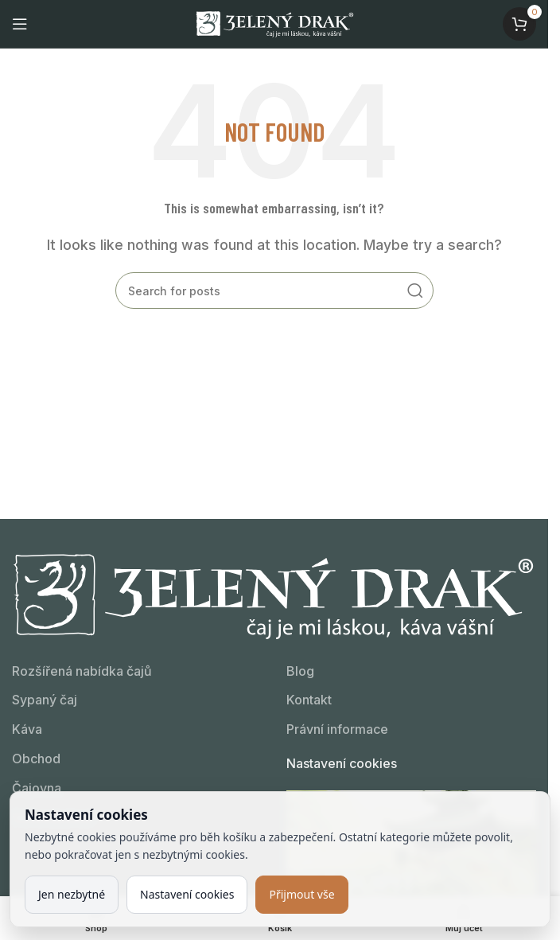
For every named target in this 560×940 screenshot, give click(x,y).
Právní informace (337, 729)
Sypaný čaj (45, 700)
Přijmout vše (301, 894)
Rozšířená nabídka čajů (82, 671)
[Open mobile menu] (20, 24)
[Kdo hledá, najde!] (274, 291)
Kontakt (309, 700)
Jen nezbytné (72, 894)
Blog (300, 671)
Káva (27, 729)
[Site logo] (274, 22)
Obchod (36, 759)
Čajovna (37, 788)
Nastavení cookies (342, 763)
